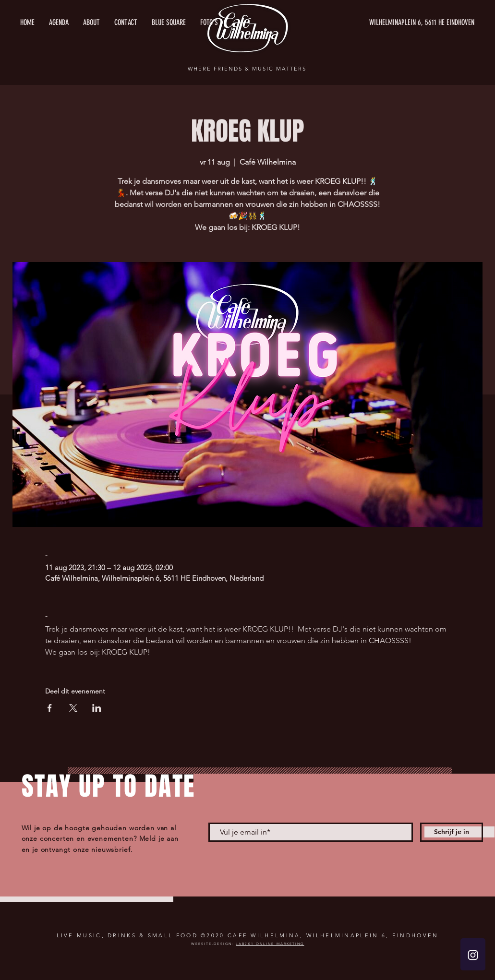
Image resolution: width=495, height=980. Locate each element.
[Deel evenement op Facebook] (50, 708)
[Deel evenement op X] (73, 708)
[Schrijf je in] (452, 832)
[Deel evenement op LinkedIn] (97, 708)
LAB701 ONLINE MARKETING (270, 944)
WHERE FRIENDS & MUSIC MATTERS (247, 69)
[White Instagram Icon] (473, 955)
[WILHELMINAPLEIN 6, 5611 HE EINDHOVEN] (384, 23)
